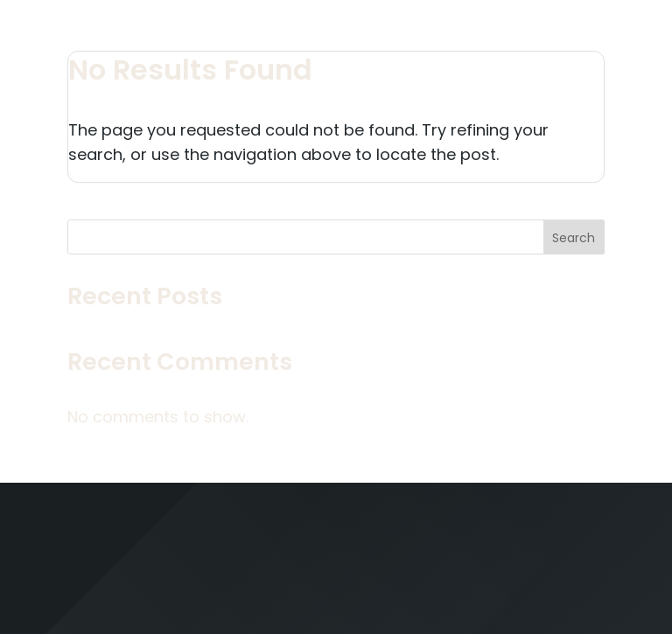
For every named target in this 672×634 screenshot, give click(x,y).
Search (574, 238)
